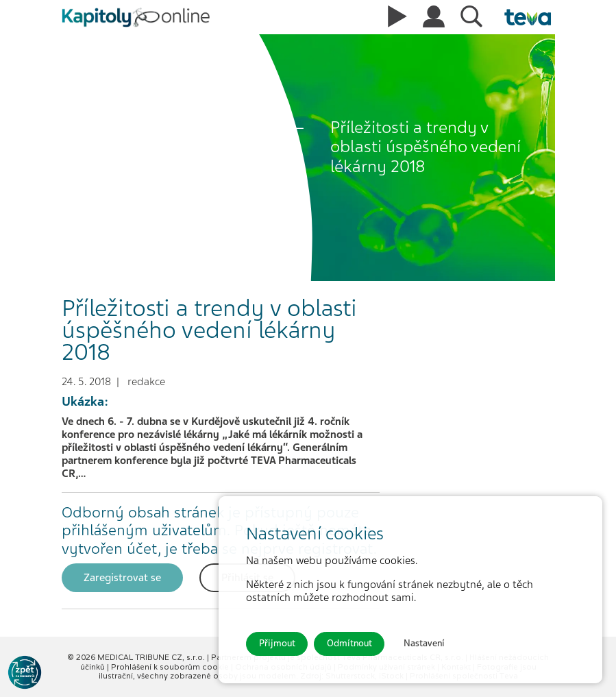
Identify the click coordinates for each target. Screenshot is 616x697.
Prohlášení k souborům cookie (171, 667)
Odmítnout (349, 643)
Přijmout (277, 643)
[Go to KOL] (25, 672)
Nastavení (424, 643)
